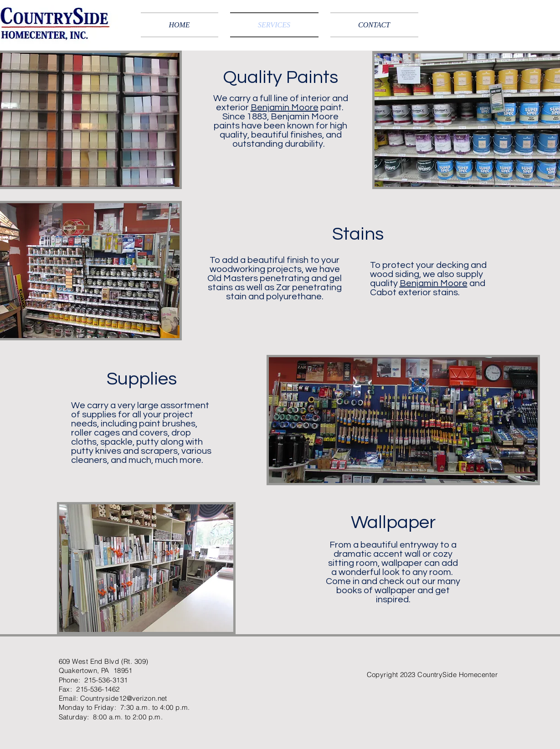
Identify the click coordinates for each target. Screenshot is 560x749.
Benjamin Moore (285, 108)
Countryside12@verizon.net (124, 698)
